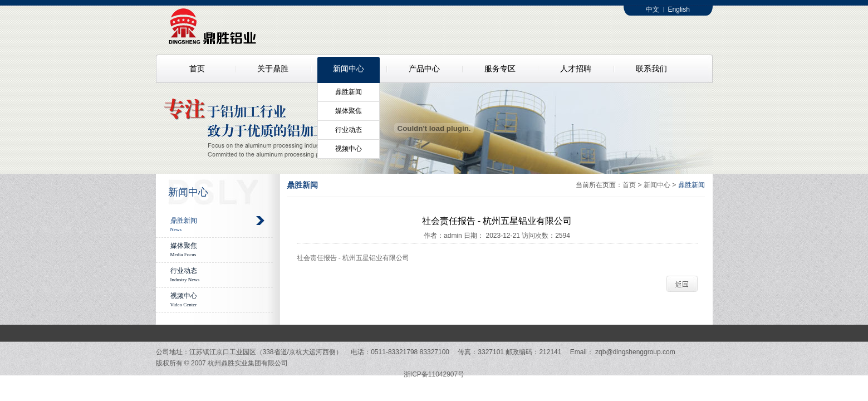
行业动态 (349, 130)
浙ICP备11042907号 (434, 374)
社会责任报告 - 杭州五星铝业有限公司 (353, 258)
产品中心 (424, 69)
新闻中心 (349, 69)
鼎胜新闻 (349, 92)
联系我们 (651, 69)
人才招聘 (576, 69)
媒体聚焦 (349, 111)
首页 (197, 69)
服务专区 (500, 69)
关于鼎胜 (273, 69)
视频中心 (349, 149)
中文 (653, 9)
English (679, 9)
